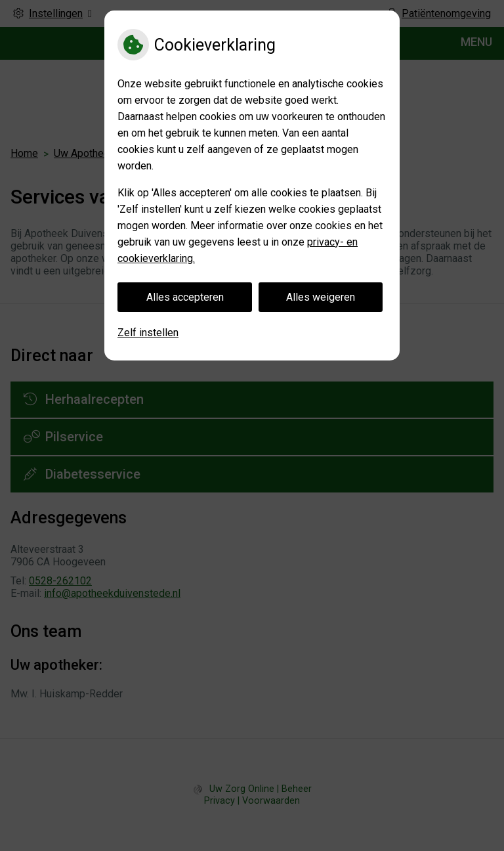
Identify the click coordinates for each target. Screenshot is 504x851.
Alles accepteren (185, 297)
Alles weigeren (321, 297)
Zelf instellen (148, 333)
